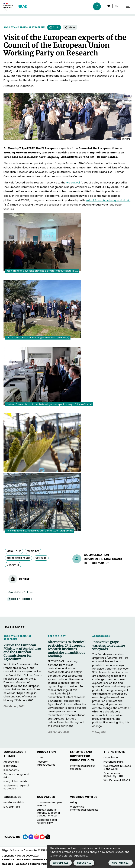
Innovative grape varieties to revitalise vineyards (109, 645)
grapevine (13, 565)
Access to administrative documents (41, 864)
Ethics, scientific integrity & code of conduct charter (49, 813)
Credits (7, 860)
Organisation (111, 757)
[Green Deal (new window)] (73, 183)
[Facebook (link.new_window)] (31, 837)
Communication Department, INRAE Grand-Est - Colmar (104, 559)
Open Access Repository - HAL (113, 775)
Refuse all (84, 863)
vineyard (41, 558)
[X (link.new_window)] (48, 837)
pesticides (33, 551)
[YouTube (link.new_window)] (42, 837)
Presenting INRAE (114, 762)
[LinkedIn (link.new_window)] (25, 837)
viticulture (14, 551)
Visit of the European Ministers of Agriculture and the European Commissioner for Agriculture (22, 652)
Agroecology (57, 636)
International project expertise (83, 767)
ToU (18, 860)
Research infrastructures (46, 763)
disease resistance (18, 558)
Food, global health (15, 781)
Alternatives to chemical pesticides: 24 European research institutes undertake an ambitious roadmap (67, 649)
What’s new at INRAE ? (117, 780)
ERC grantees (12, 807)
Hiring (73, 802)
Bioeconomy (11, 770)
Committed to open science (49, 804)
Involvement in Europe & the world (117, 767)
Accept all (61, 863)
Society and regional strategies (25, 27)
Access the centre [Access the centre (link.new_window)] (21, 599)
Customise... (121, 863)
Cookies (8, 864)
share (70, 27)
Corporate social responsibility (47, 821)
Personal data (33, 860)
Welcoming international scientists (84, 808)
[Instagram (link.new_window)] (37, 837)
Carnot (41, 757)
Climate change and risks (16, 776)
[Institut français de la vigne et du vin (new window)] (108, 200)
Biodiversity (10, 766)
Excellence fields (14, 802)
